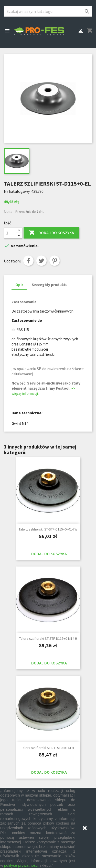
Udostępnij (28, 261)
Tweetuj (41, 261)
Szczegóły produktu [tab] (50, 285)
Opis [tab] (19, 285)
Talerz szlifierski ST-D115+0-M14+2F (48, 748)
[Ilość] (10, 233)
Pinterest (55, 261)
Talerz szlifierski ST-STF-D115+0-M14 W (48, 529)
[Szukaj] (48, 11)
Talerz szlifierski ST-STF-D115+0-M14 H (48, 638)
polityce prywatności (21, 865)
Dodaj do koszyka (51, 233)
